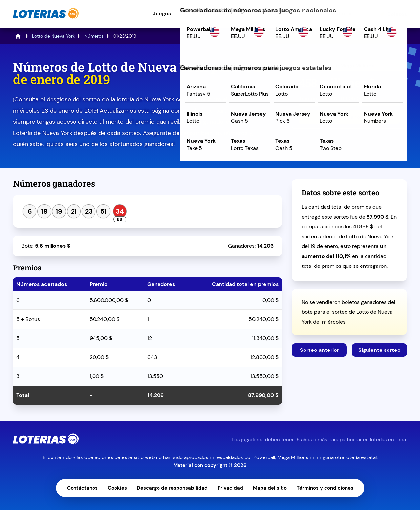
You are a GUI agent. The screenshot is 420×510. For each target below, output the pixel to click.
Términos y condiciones (325, 488)
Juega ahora (349, 117)
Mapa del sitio (270, 488)
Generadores (335, 14)
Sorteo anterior (319, 350)
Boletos (397, 14)
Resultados (215, 14)
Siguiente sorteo (379, 350)
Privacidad (230, 488)
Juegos (162, 14)
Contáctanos (82, 488)
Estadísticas (273, 14)
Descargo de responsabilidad (172, 488)
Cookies (117, 488)
